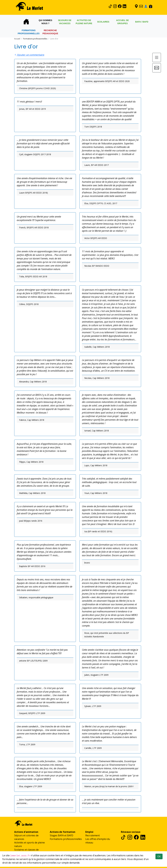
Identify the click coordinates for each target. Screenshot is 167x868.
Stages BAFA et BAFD (61, 835)
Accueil (17, 39)
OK (159, 856)
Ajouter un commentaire (29, 55)
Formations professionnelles (66, 839)
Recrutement (93, 835)
